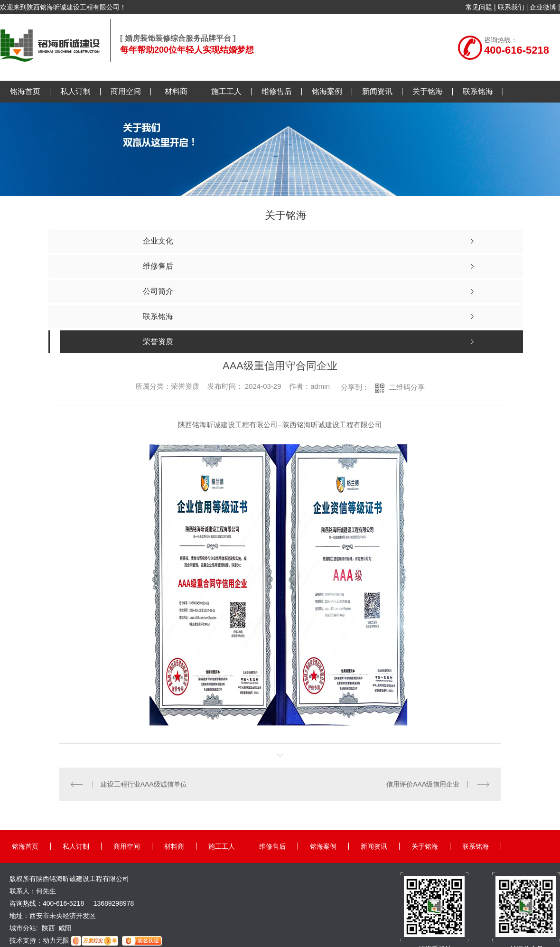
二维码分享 (407, 387)
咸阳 (65, 928)
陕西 (48, 928)
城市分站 (23, 928)
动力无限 (56, 940)
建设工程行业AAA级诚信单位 (144, 784)
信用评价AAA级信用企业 (423, 784)
